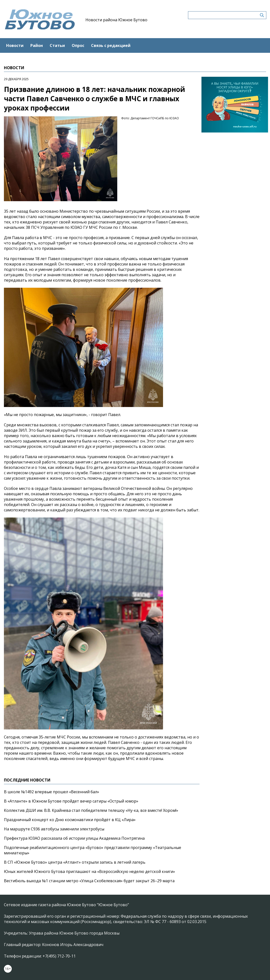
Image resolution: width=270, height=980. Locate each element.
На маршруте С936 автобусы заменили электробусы (54, 829)
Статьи (57, 45)
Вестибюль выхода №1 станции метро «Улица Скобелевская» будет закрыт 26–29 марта (89, 881)
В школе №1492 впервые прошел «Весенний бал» (52, 792)
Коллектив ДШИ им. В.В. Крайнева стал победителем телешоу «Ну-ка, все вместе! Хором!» (91, 810)
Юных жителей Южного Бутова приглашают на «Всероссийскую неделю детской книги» (89, 871)
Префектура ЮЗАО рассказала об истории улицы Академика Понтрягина (74, 838)
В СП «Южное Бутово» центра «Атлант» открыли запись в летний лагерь (75, 862)
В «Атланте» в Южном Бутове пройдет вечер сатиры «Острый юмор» (71, 801)
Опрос (78, 45)
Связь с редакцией (111, 45)
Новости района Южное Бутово (116, 20)
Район (37, 45)
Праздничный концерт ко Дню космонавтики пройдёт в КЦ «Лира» (70, 820)
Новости (15, 45)
